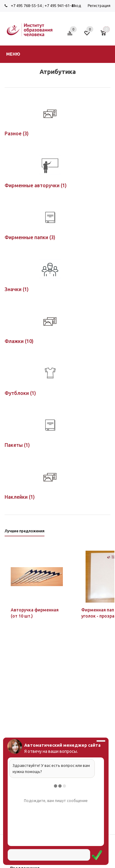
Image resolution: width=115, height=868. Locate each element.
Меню (13, 54)
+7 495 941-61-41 (60, 5)
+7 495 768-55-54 (26, 5)
